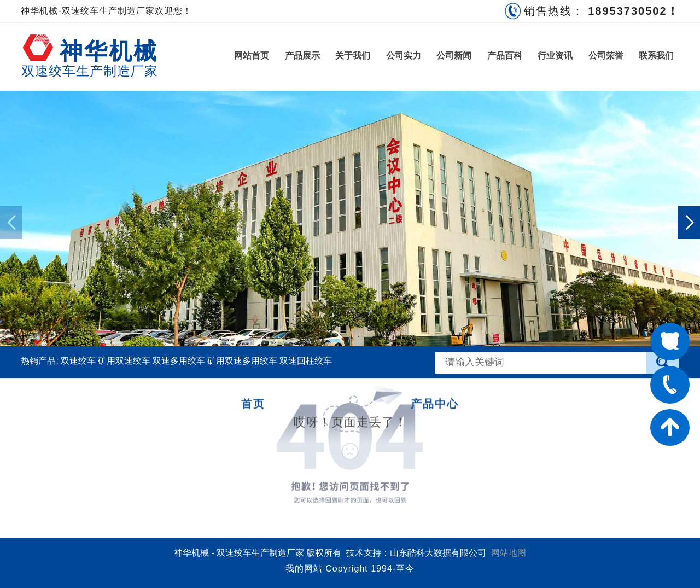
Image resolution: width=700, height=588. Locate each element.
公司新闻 (454, 56)
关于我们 (353, 56)
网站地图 (509, 553)
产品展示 (302, 56)
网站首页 (252, 56)
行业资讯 (555, 56)
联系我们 (656, 56)
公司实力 (404, 56)
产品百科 (505, 56)
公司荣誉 (606, 56)
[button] (689, 223)
